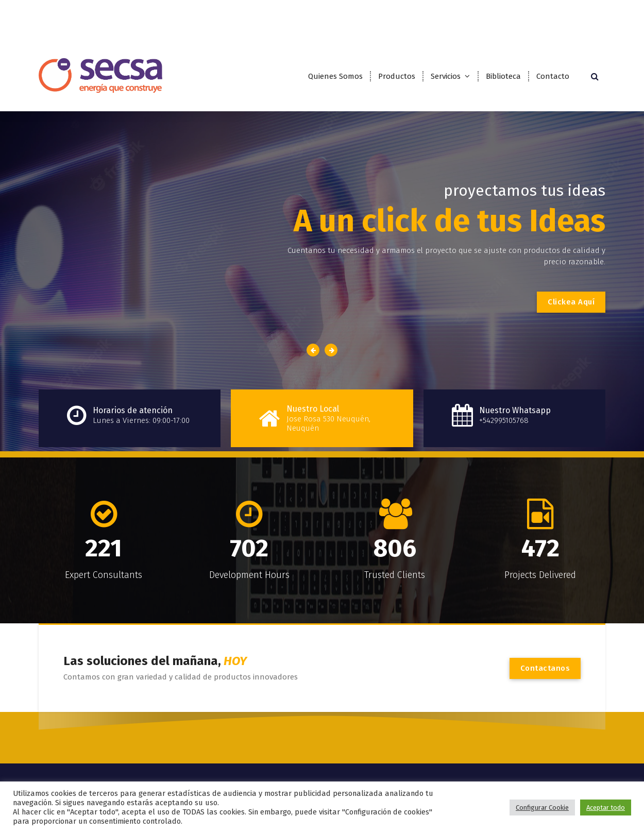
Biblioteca (503, 76)
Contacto (553, 76)
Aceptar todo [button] (606, 807)
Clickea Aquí (571, 302)
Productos (397, 76)
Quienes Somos (335, 76)
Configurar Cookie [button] (542, 807)
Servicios (446, 76)
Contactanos (545, 668)
